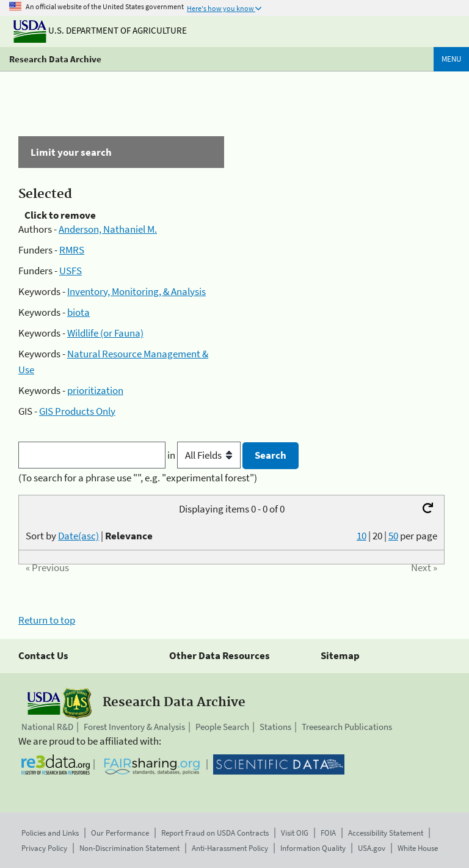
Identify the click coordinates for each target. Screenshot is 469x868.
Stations (275, 727)
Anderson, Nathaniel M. (108, 229)
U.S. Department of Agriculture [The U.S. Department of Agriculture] (100, 30)
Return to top (47, 620)
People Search (222, 727)
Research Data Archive (55, 59)
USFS (71, 271)
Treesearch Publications (347, 727)
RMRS (72, 250)
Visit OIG (295, 833)
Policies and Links (50, 833)
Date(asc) (78, 536)
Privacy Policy (44, 848)
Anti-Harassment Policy (230, 848)
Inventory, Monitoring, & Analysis (136, 291)
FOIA (328, 833)
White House (418, 848)
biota (78, 312)
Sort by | (89, 536)
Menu (451, 59)
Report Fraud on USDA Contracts (215, 833)
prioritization (95, 390)
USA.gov (372, 848)
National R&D (47, 727)
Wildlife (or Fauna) (105, 333)
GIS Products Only (77, 411)
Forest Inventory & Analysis (134, 727)
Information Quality (313, 848)
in (205, 455)
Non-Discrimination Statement (129, 848)
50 (393, 536)
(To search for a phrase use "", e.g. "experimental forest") (138, 478)
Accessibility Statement (386, 833)
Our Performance (120, 833)
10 (362, 536)
